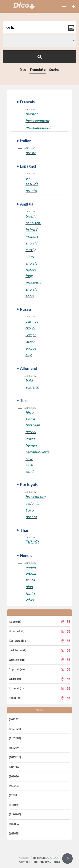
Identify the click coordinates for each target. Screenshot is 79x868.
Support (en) (17, 669)
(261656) (14, 776)
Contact (24, 862)
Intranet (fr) (16, 688)
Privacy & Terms (50, 862)
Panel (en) (15, 698)
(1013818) (15, 757)
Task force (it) (17, 650)
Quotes (54, 70)
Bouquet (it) (17, 631)
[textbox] (39, 27)
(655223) (14, 786)
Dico (23, 70)
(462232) (14, 719)
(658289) (14, 748)
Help (35, 862)
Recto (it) (15, 622)
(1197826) (15, 729)
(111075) (14, 805)
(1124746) (15, 814)
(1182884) (15, 738)
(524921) (14, 795)
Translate (38, 70)
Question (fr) (17, 660)
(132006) (14, 824)
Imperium (39, 858)
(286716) (14, 767)
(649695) (14, 833)
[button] (64, 6)
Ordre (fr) (15, 679)
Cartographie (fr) (20, 641)
